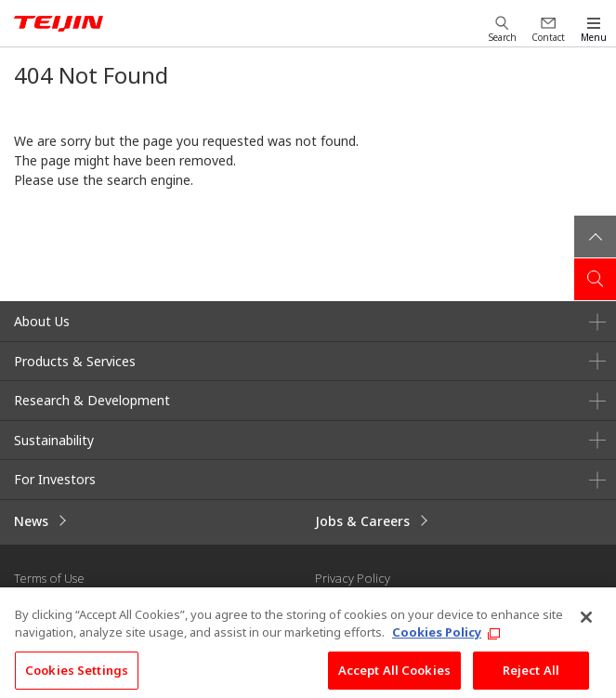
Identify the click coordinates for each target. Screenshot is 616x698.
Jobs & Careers (362, 521)
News (31, 521)
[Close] (586, 626)
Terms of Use (49, 578)
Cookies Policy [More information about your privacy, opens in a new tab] (437, 640)
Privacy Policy (353, 578)
